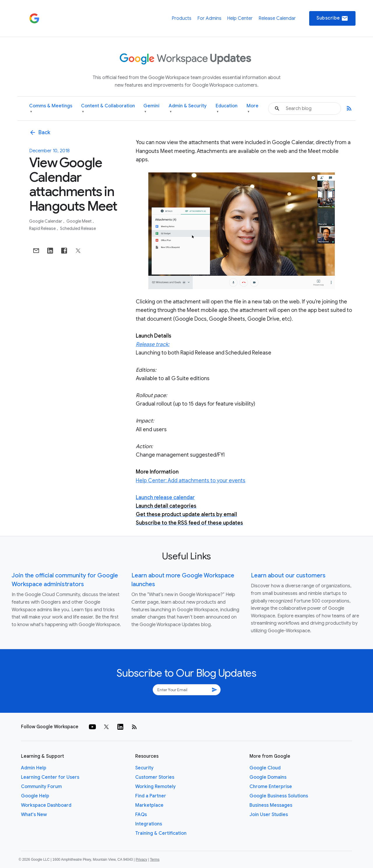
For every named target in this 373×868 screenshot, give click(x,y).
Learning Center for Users (50, 777)
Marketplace (149, 805)
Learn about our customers (288, 576)
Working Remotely (155, 787)
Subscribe (332, 18)
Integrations (149, 824)
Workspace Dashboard (46, 805)
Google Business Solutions (279, 796)
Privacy (141, 860)
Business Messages (271, 805)
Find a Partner (151, 796)
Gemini (151, 109)
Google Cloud (265, 768)
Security (144, 768)
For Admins (209, 18)
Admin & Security (188, 109)
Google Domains (268, 777)
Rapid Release (43, 228)
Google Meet (79, 221)
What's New (34, 815)
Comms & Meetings (51, 109)
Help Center (240, 18)
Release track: (153, 344)
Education (227, 109)
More (253, 109)
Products (182, 18)
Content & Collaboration (108, 109)
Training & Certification (161, 833)
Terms (155, 860)
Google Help (35, 796)
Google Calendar (46, 221)
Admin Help (34, 768)
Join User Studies (269, 815)
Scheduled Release (78, 228)
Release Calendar (277, 18)
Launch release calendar (165, 497)
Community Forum (41, 787)
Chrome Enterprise (271, 787)
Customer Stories (155, 777)
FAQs (141, 815)
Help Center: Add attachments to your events (191, 481)
